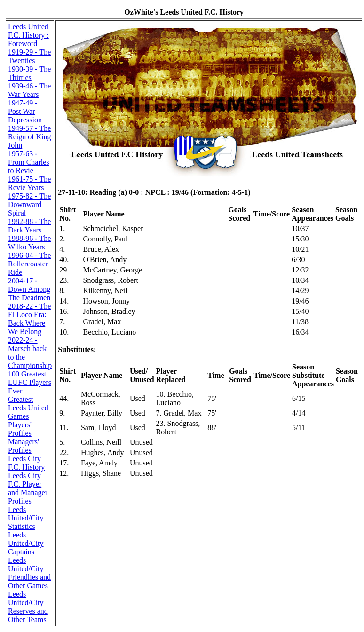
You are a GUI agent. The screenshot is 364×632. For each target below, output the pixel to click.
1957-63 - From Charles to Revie (29, 162)
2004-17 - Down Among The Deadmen (29, 289)
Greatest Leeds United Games (28, 408)
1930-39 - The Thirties (29, 73)
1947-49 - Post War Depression (25, 111)
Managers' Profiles (24, 446)
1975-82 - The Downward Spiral (29, 204)
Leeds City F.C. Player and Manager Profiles (28, 488)
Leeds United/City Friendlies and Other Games (29, 573)
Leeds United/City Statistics (26, 518)
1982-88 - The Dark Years (29, 226)
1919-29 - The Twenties (29, 56)
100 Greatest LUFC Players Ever (30, 382)
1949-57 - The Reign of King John (30, 137)
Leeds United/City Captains (26, 543)
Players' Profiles (20, 429)
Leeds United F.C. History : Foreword (28, 35)
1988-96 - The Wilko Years (29, 243)
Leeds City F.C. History (26, 463)
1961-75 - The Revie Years (29, 183)
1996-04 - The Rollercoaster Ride (29, 264)
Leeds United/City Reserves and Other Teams (28, 607)
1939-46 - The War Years (29, 90)
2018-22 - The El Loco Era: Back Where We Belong (29, 319)
